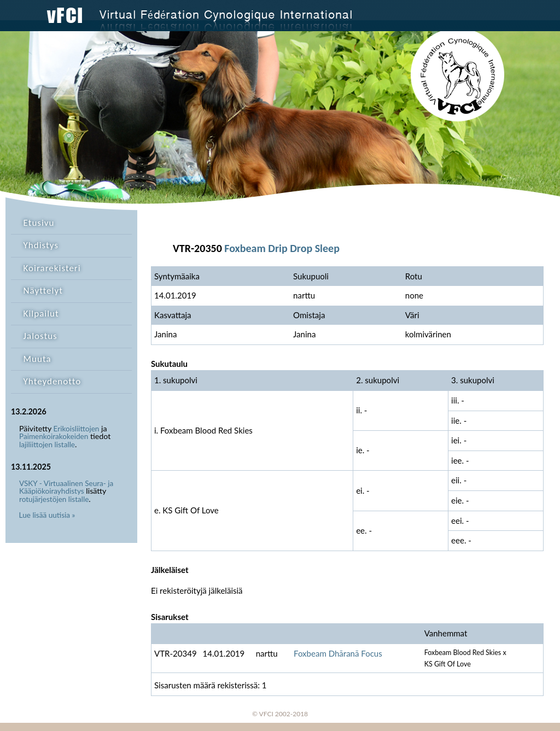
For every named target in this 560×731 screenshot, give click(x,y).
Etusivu (39, 223)
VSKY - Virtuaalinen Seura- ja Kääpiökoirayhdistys (66, 487)
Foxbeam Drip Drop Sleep (282, 248)
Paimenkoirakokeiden (54, 436)
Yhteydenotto (52, 381)
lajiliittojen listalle (47, 445)
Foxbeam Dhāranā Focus (338, 653)
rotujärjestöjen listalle (54, 499)
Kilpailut (41, 314)
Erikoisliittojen (77, 429)
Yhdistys (41, 245)
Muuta (37, 359)
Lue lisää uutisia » (47, 515)
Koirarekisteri (52, 268)
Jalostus (40, 336)
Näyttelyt (43, 291)
